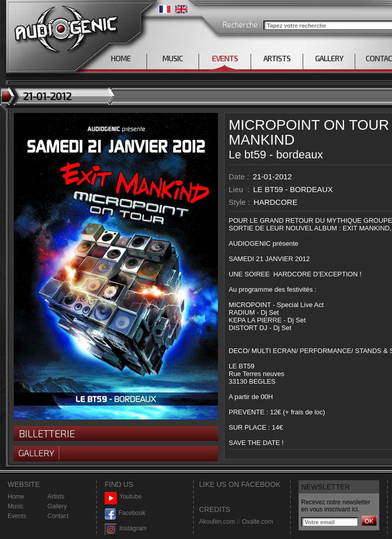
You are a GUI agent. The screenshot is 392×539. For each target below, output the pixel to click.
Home (16, 497)
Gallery (36, 453)
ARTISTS (277, 58)
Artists (56, 497)
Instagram (126, 529)
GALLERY (329, 58)
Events (17, 516)
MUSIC (173, 58)
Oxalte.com (258, 522)
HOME (121, 58)
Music (16, 506)
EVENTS (225, 58)
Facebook (125, 513)
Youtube (123, 497)
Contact (58, 516)
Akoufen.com (217, 522)
